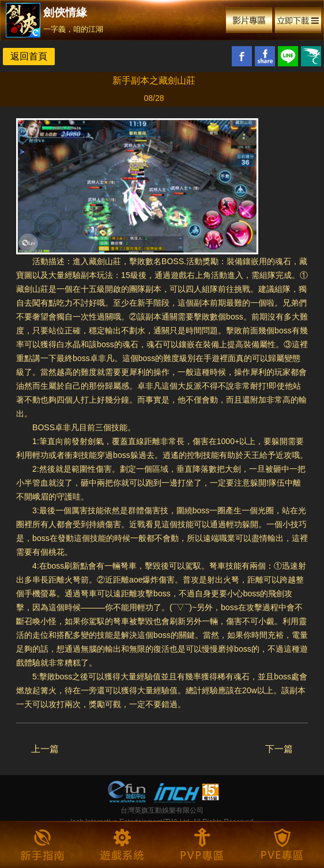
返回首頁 (29, 56)
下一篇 (279, 749)
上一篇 (45, 749)
